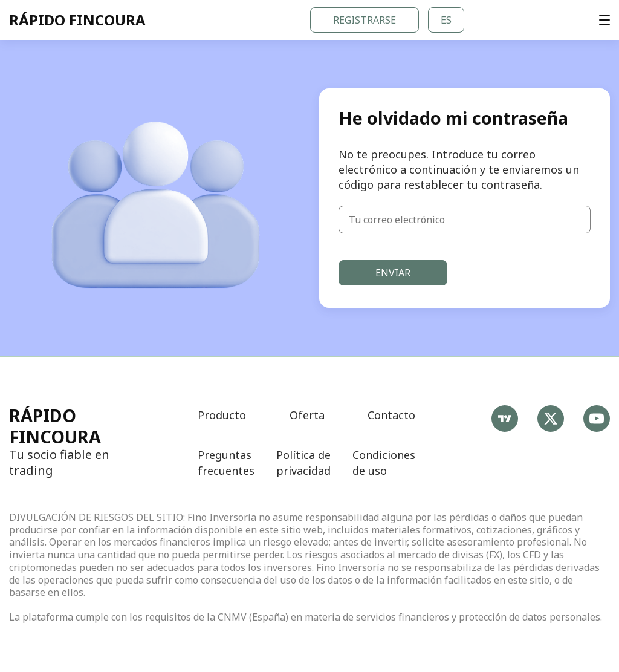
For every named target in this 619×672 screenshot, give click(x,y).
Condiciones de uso (384, 462)
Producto (222, 415)
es (446, 20)
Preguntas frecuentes (226, 462)
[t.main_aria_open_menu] (604, 20)
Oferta (307, 415)
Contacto (391, 415)
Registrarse (365, 20)
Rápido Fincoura (55, 426)
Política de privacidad (303, 462)
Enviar (393, 273)
